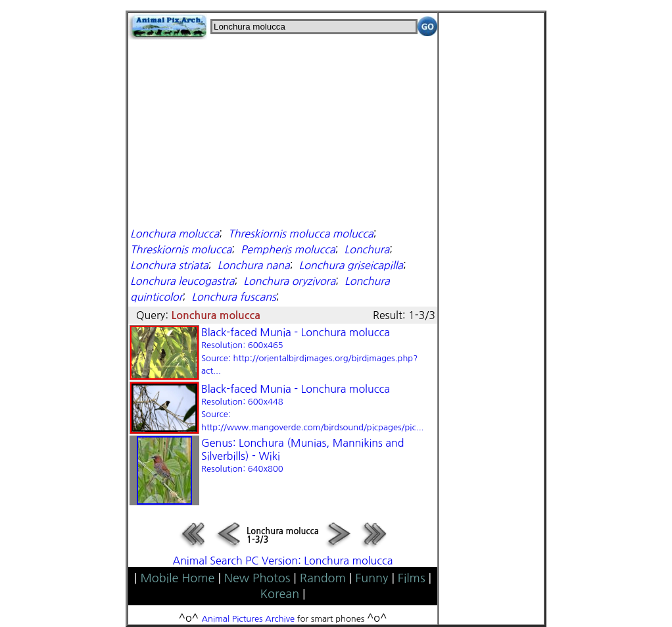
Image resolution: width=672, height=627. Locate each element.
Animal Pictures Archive (249, 619)
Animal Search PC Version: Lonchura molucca (283, 561)
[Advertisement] (283, 132)
